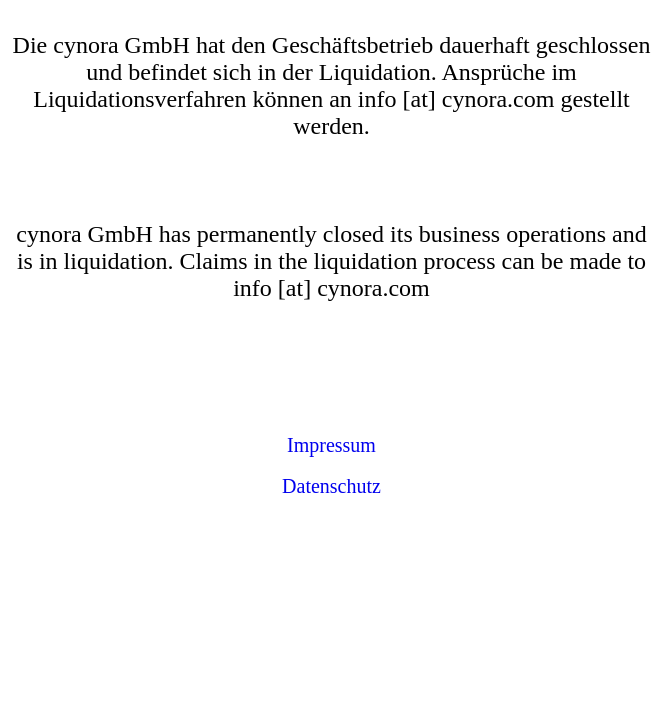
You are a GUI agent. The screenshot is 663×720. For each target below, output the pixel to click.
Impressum (331, 445)
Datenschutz (331, 486)
